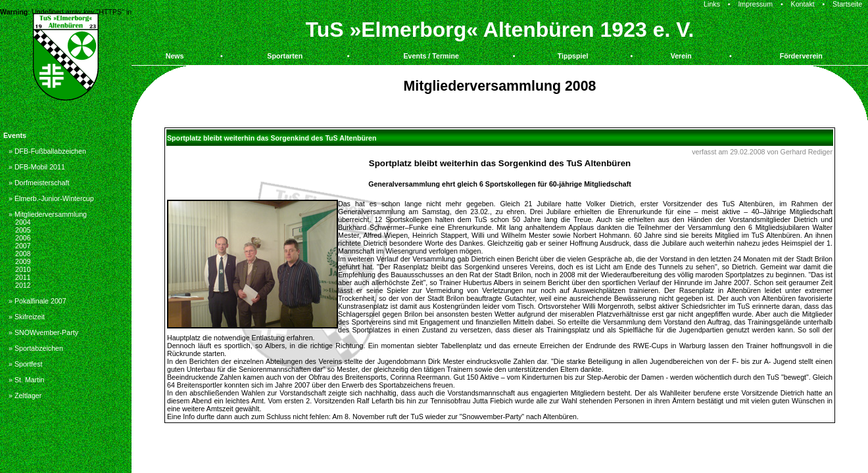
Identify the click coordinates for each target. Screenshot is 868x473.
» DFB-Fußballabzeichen (47, 151)
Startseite (847, 4)
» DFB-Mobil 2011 (37, 167)
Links (712, 4)
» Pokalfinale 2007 (37, 301)
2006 (23, 238)
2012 (23, 285)
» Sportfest (26, 364)
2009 (23, 261)
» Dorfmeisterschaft (39, 183)
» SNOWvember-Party (43, 332)
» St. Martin (26, 380)
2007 (23, 246)
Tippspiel (573, 56)
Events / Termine (431, 56)
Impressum (755, 4)
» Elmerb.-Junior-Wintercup (51, 198)
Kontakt (803, 4)
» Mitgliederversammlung (48, 214)
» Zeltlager (25, 395)
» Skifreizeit (27, 317)
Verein (681, 56)
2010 (23, 269)
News (175, 56)
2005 (23, 230)
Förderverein (801, 56)
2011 (23, 277)
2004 (23, 222)
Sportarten (285, 56)
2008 (23, 254)
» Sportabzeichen (36, 348)
